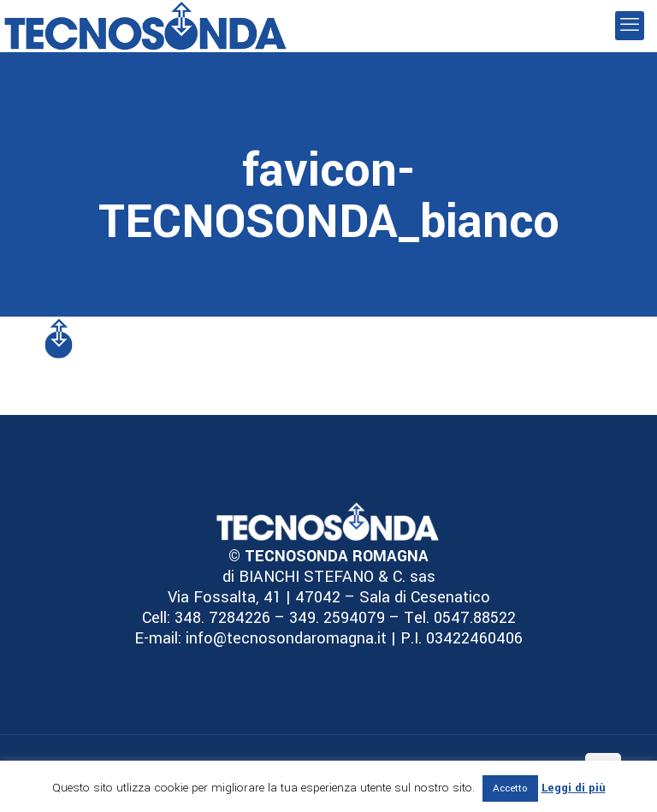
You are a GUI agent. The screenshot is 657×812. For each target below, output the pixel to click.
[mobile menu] (630, 26)
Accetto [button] (510, 788)
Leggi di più (574, 788)
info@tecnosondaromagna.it (284, 638)
